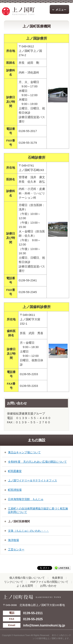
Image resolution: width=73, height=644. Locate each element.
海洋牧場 (13, 540)
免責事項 (57, 578)
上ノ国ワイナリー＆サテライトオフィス (33, 480)
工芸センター (16, 549)
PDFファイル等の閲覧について (49, 582)
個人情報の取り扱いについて (27, 578)
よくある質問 (25, 586)
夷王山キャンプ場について (24, 452)
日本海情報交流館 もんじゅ (26, 499)
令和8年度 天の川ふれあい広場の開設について (37, 462)
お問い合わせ (48, 586)
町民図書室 (15, 471)
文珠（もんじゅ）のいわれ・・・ (28, 531)
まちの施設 (37, 440)
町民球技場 (15, 490)
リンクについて (14, 582)
